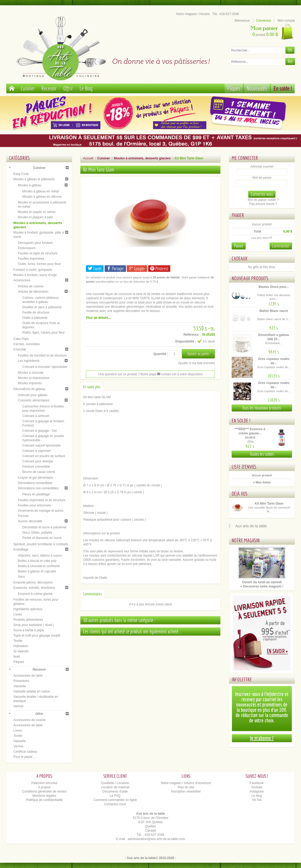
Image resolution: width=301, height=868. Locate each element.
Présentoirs (21, 681)
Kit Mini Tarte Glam (269, 504)
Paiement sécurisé (44, 783)
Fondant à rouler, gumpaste (33, 270)
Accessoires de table (28, 676)
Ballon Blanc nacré (274, 311)
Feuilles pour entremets (34, 505)
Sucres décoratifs (30, 521)
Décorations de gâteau (29, 389)
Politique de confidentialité (44, 800)
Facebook (257, 783)
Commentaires (92, 594)
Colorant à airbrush (36, 416)
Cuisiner (28, 88)
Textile (18, 641)
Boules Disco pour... (274, 287)
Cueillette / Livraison (115, 783)
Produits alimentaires (28, 620)
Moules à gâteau (30, 185)
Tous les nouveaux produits (262, 408)
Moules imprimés (30, 383)
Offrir (68, 88)
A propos (44, 787)
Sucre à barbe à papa (29, 630)
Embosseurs (27, 248)
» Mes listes (262, 482)
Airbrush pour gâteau (33, 395)
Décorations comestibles (35, 483)
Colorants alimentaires (34, 400)
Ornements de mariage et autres (41, 511)
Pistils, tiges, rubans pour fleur (44, 333)
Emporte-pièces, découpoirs (33, 582)
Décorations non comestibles (38, 488)
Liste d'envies (244, 467)
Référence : (192, 335)
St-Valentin (21, 651)
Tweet (95, 269)
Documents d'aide (115, 791)
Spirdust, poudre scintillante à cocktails (41, 544)
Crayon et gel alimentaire (35, 478)
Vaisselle (20, 686)
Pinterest (159, 269)
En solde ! (283, 88)
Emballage (21, 549)
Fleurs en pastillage (36, 494)
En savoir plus (92, 387)
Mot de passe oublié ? (263, 200)
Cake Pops (21, 339)
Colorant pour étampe (38, 461)
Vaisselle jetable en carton (32, 691)
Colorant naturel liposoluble (42, 445)
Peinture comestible (36, 467)
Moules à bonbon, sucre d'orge (35, 275)
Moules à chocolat (31, 373)
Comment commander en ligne (115, 800)
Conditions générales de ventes (44, 791)
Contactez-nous (115, 804)
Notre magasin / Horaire (193, 14)
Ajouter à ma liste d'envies (197, 363)
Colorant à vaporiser (37, 451)
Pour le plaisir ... (25, 757)
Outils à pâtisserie (35, 318)
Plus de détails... (98, 318)
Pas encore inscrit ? (263, 204)
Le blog (257, 796)
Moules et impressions (34, 378)
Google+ (137, 269)
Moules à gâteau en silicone (42, 197)
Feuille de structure (36, 312)
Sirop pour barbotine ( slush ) (34, 625)
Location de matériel (115, 787)
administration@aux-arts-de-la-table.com (156, 839)
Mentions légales (44, 796)
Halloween (21, 646)
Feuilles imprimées (31, 259)
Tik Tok (257, 800)
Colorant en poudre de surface (44, 456)
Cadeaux (240, 258)
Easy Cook (21, 174)
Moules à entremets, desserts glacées (142, 158)
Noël (17, 657)
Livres (18, 614)
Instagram (257, 791)
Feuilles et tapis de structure (38, 253)
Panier (238, 215)
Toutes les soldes (262, 454)
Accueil (88, 158)
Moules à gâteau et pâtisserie (34, 179)
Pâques (234, 88)
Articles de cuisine (31, 286)
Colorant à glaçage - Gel (40, 431)
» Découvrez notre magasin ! (262, 586)
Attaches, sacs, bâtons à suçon (40, 556)
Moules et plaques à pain (35, 217)
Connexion (263, 21)
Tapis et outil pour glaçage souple (37, 635)
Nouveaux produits (250, 278)
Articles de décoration (33, 292)
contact (164, 374)
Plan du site (186, 787)
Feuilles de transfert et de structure (42, 355)
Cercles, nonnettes (27, 344)
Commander (281, 246)
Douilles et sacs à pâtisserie (42, 307)
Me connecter (245, 158)
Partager (115, 269)
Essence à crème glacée (35, 594)
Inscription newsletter (186, 791)
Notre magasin (246, 540)
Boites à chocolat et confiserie (39, 566)
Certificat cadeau (25, 752)
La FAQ (115, 796)
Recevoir (49, 88)
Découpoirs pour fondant (35, 243)
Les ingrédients (29, 361)
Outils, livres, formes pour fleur (39, 264)
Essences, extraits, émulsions (34, 588)
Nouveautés (257, 88)
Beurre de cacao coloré (39, 472)
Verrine (18, 706)
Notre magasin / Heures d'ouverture (186, 783)
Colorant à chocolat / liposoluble (45, 367)
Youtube (257, 787)
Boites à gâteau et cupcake (37, 571)
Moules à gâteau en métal (41, 191)
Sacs (21, 577)
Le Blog (86, 88)
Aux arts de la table (251, 526)
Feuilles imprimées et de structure (42, 500)
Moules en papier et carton (37, 212)
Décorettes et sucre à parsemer (45, 527)
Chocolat (20, 349)
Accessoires (22, 280)
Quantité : (161, 354)
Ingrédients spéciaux (28, 609)
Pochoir (23, 516)
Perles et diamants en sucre (42, 538)
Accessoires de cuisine (30, 720)
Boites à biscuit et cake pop (37, 561)
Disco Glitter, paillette (37, 533)
